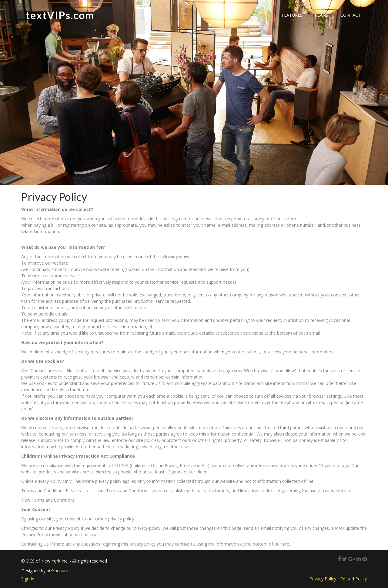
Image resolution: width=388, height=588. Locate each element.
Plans (321, 15)
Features (292, 15)
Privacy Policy (323, 579)
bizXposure (57, 571)
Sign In (28, 579)
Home (263, 15)
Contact (351, 15)
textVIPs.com (60, 15)
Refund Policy (353, 579)
